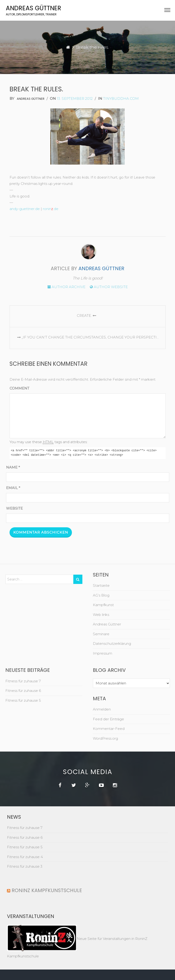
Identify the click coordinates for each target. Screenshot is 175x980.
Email (13, 488)
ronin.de (51, 209)
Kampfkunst (103, 605)
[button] (167, 11)
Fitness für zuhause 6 (23, 691)
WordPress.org (105, 738)
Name (13, 467)
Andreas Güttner (34, 8)
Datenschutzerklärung (112, 644)
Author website (109, 287)
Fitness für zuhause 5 (23, 700)
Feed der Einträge (108, 719)
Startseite (101, 585)
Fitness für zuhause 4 (25, 857)
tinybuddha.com (121, 98)
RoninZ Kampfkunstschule (47, 890)
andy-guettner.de (25, 209)
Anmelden (102, 709)
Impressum (103, 653)
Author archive (66, 287)
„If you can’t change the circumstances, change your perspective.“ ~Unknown (90, 337)
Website (14, 508)
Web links (101, 615)
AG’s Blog (101, 595)
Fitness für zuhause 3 (25, 866)
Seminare (101, 634)
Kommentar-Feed (109, 729)
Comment (19, 388)
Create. (88, 316)
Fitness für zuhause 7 (23, 681)
